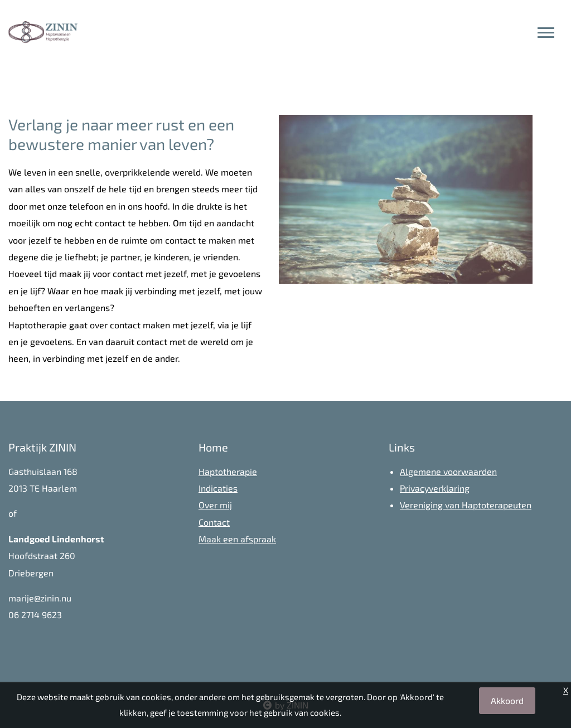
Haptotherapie (228, 471)
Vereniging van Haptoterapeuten (466, 505)
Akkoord (507, 700)
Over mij (215, 505)
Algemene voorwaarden (448, 471)
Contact (214, 522)
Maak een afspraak (237, 539)
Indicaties (218, 488)
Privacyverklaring (435, 488)
